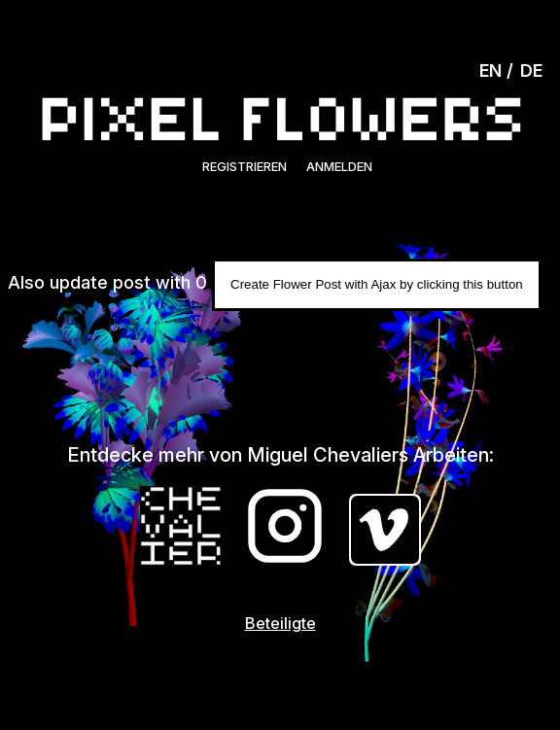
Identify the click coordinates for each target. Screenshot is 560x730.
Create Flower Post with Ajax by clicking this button (377, 284)
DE (531, 70)
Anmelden (339, 166)
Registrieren (245, 166)
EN (490, 70)
